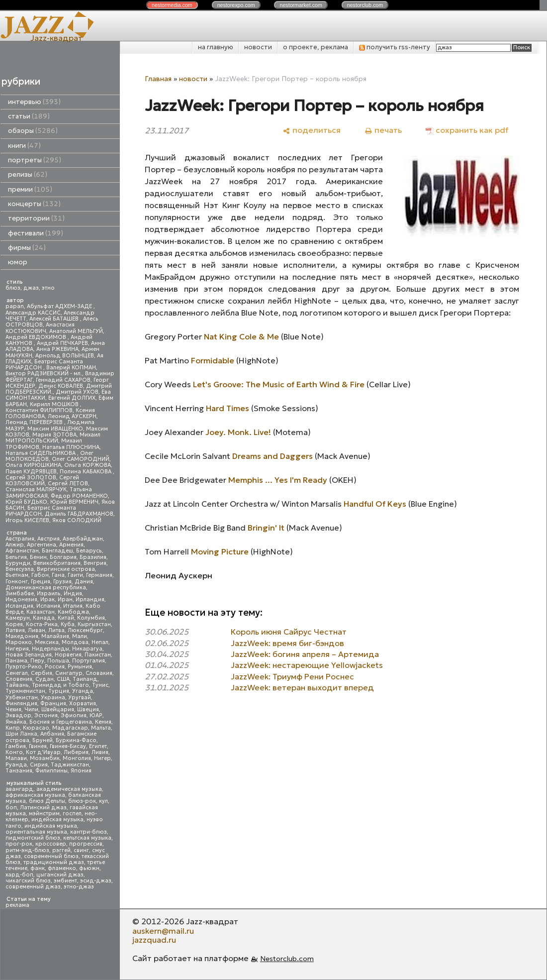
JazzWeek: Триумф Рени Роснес (292, 676)
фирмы (27, 248)
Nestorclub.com (287, 959)
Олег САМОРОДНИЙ (81, 459)
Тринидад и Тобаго (60, 685)
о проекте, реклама (316, 47)
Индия (73, 594)
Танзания (19, 771)
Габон (40, 575)
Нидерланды (50, 649)
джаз (31, 288)
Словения (19, 679)
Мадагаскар (70, 728)
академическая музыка (69, 789)
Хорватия (83, 704)
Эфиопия (74, 715)
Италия (73, 606)
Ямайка (16, 722)
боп (11, 808)
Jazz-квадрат (56, 38)
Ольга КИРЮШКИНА (33, 465)
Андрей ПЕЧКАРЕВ (62, 343)
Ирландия (90, 599)
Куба (68, 624)
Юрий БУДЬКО (26, 502)
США (63, 679)
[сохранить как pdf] (467, 130)
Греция (41, 582)
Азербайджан (83, 539)
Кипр (13, 728)
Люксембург (85, 630)
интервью (34, 102)
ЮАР (96, 715)
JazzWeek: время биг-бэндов (287, 643)
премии (30, 189)
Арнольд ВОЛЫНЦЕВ (65, 356)
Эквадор (18, 715)
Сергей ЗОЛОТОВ (31, 478)
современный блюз (51, 856)
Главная (158, 79)
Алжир (15, 545)
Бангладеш (57, 551)
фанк (38, 868)
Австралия (20, 539)
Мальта (101, 728)
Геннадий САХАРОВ (63, 380)
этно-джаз (79, 887)
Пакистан (98, 655)
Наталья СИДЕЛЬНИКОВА (41, 453)
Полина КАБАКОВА (86, 472)
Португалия (89, 661)
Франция (53, 704)
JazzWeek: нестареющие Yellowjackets (307, 665)
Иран (65, 599)
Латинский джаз (43, 808)
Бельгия (16, 557)
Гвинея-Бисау (68, 746)
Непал (100, 642)
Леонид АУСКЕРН (72, 416)
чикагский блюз (28, 881)
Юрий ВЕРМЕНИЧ (74, 502)
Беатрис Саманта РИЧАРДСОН (44, 365)
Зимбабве (20, 594)
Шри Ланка (21, 734)
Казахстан (41, 612)
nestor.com (172, 5)
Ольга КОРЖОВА (88, 465)
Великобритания (57, 563)
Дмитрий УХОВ (77, 392)
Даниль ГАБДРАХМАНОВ (79, 514)
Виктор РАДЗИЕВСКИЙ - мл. (44, 374)
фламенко (62, 868)
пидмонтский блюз (33, 838)
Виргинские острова (66, 569)
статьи (29, 116)
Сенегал (17, 673)
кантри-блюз (89, 832)
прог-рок (19, 844)
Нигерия (17, 649)
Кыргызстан (94, 624)
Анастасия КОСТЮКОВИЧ (40, 328)
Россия (55, 667)
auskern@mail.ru (163, 931)
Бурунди (18, 563)
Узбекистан (22, 698)
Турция (59, 691)
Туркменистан (25, 691)
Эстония (46, 715)
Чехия (13, 709)
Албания (52, 734)
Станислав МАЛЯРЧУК (36, 490)
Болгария (63, 557)
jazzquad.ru (154, 940)
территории (36, 218)
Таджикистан (70, 765)
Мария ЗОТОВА (54, 435)
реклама (17, 905)
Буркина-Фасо (76, 740)
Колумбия (91, 618)
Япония (81, 771)
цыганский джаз (60, 875)
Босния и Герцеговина (61, 722)
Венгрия (95, 563)
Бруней (43, 740)
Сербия (42, 673)
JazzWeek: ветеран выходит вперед (302, 687)
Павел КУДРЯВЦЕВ (31, 472)
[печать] (383, 130)
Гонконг (17, 582)
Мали (80, 636)
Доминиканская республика (46, 588)
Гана (58, 575)
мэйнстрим (44, 814)
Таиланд (85, 679)
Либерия (76, 752)
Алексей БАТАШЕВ (55, 319)
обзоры (33, 131)
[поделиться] (312, 130)
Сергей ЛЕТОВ (68, 484)
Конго (14, 752)
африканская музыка (35, 795)
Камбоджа (73, 612)
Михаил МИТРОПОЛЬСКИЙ (53, 438)
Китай (66, 618)
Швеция (88, 709)
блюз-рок (82, 801)
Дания (84, 582)
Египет (98, 746)
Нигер (102, 758)
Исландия (19, 606)
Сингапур (69, 673)
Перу (37, 661)
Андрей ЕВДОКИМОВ (37, 337)
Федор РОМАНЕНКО (79, 496)
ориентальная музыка (36, 832)
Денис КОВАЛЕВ (61, 386)
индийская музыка (51, 826)
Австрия (48, 539)
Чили (31, 709)
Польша (58, 661)
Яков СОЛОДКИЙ (77, 520)
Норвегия (68, 655)
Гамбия (16, 746)
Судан (45, 679)
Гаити (75, 575)
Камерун (18, 618)
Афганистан (22, 551)
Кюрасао (36, 728)
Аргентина (42, 545)
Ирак (47, 599)
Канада (44, 618)
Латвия (15, 630)
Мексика (47, 642)
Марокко (19, 642)
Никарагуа (87, 649)
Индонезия (21, 599)
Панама (16, 661)
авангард (19, 789)
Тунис (100, 685)
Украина (53, 698)
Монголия (77, 758)
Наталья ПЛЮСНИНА (71, 447)
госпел (72, 814)
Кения (103, 722)
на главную (216, 47)
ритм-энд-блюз (27, 850)
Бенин (38, 557)
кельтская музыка (87, 838)
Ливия (100, 752)
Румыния (80, 667)
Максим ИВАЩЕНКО (55, 429)
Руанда (16, 765)
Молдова (75, 642)
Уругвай (80, 698)
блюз (13, 288)
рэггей (61, 850)
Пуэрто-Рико (24, 667)
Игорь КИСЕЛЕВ (27, 520)
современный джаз (33, 887)
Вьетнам (17, 575)
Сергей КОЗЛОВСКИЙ (42, 481)
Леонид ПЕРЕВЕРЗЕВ (35, 422)
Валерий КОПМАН (71, 368)
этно (48, 288)
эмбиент (65, 881)
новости (258, 47)
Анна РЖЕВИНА (57, 349)
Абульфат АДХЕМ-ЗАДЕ (60, 306)
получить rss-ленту (395, 47)
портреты (35, 160)
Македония (22, 636)
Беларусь (89, 551)
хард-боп (19, 875)
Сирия (39, 765)
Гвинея (38, 746)
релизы (28, 174)
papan (15, 306)
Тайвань (17, 685)
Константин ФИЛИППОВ (39, 410)
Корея (14, 624)
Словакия (99, 673)
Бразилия (93, 557)
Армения (71, 545)
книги (24, 146)
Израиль (49, 594)
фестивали (36, 233)
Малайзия (55, 636)
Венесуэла (20, 569)
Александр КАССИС (33, 313)
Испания (48, 606)
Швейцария (58, 709)
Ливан (37, 630)
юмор (18, 262)
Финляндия (21, 704)
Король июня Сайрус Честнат (289, 632)
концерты (34, 204)
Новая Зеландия (29, 655)
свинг (81, 850)
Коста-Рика (42, 624)
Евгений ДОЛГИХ (72, 398)
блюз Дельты (47, 801)
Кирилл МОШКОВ (55, 404)
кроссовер (51, 844)
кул (103, 801)
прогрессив (86, 844)
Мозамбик (45, 758)
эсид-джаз (96, 881)
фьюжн (89, 868)
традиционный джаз (54, 862)
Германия (99, 575)
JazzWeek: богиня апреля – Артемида (305, 654)
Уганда (83, 691)
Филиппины (51, 771)
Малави (16, 758)
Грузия (62, 582)
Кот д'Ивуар (43, 752)
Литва (56, 630)
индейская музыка (57, 819)
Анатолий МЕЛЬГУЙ (76, 331)
